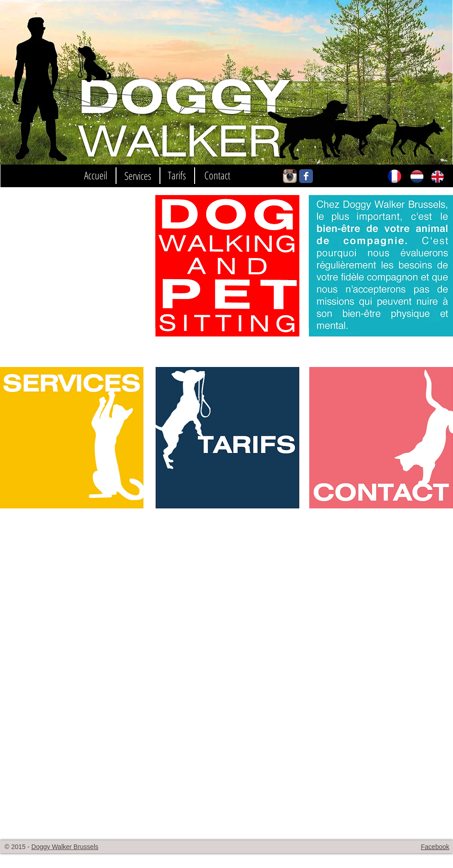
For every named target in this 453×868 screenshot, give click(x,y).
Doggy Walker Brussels (65, 847)
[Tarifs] (177, 175)
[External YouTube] (72, 266)
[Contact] (217, 175)
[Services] (138, 176)
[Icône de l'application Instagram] (290, 176)
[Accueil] (96, 175)
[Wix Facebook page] (306, 176)
